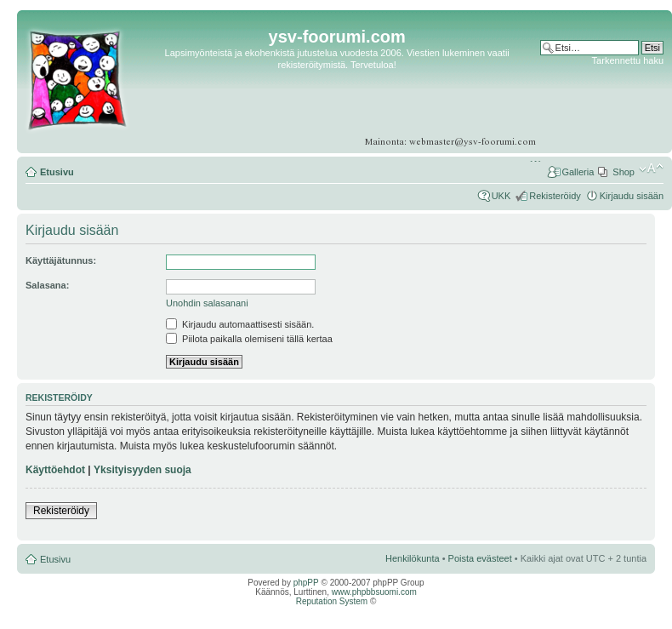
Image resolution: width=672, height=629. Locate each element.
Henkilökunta (413, 558)
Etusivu (57, 172)
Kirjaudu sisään (632, 196)
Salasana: (47, 285)
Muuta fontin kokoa (651, 169)
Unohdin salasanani (207, 303)
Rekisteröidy (555, 196)
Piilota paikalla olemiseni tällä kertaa (249, 339)
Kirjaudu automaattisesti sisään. (240, 324)
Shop (624, 172)
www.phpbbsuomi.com (374, 592)
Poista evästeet (480, 558)
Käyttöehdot (55, 470)
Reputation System (332, 601)
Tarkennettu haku (628, 60)
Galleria (578, 172)
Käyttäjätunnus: (61, 260)
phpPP (306, 583)
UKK (501, 196)
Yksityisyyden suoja (142, 470)
